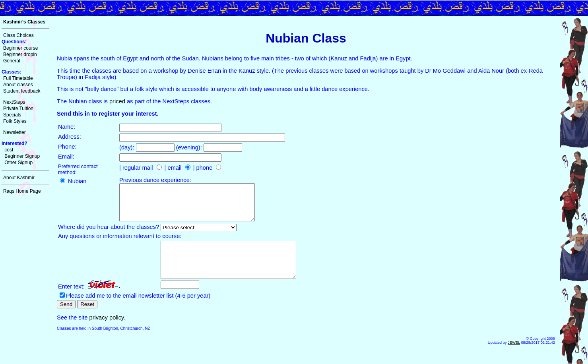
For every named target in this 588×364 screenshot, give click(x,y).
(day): (128, 147)
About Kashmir (19, 178)
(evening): (190, 147)
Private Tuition (18, 108)
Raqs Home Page (22, 191)
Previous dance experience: (155, 180)
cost (9, 150)
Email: (66, 157)
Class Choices (18, 35)
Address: (70, 137)
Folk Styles (15, 121)
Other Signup (18, 163)
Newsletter (15, 132)
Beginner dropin (20, 54)
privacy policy (106, 332)
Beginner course (20, 48)
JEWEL (514, 357)
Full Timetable (18, 78)
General (12, 61)
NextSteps (14, 102)
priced (117, 101)
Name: (67, 127)
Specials (12, 115)
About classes (18, 85)
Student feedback (22, 91)
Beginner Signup (22, 156)
